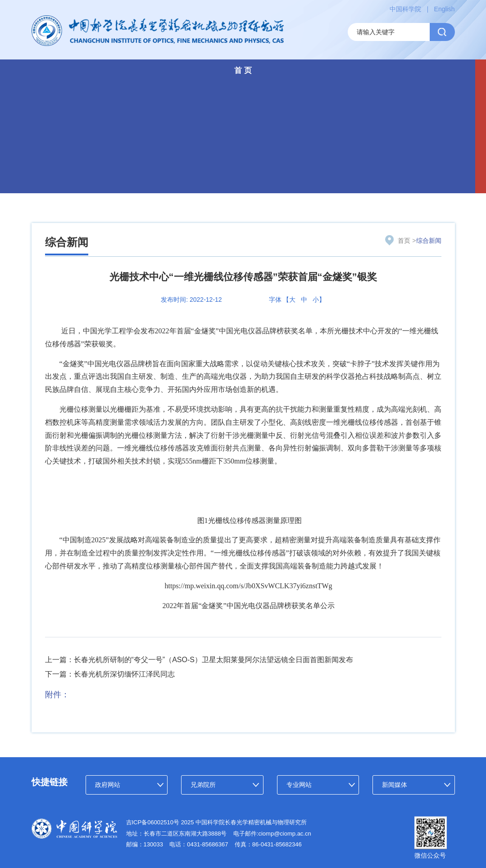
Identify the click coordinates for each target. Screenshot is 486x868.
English (445, 9)
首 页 (243, 70)
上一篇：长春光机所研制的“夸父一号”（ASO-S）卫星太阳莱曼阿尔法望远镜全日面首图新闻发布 (199, 660)
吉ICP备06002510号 (153, 822)
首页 (404, 241)
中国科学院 (405, 9)
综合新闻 (67, 242)
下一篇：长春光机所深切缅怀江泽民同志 (110, 674)
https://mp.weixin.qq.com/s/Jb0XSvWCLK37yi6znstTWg (249, 586)
